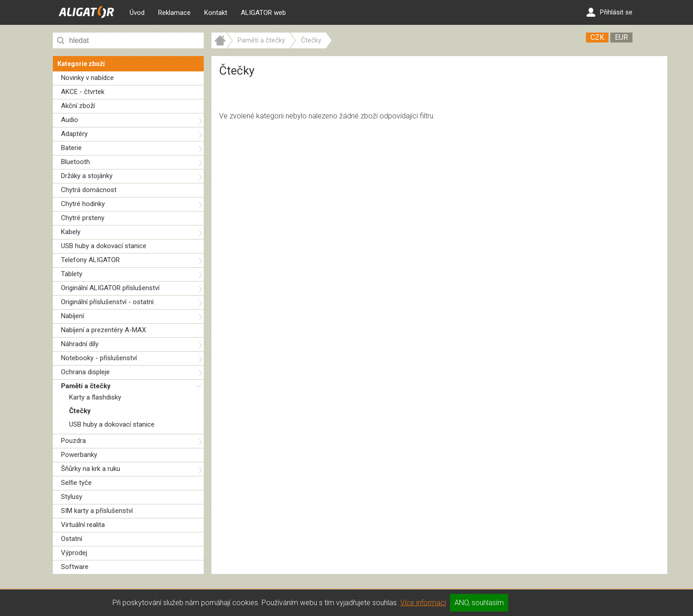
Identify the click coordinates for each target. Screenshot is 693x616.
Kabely (71, 232)
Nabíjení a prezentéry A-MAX (103, 330)
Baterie (71, 148)
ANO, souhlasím (479, 603)
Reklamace (174, 13)
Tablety (72, 274)
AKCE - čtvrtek (83, 92)
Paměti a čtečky (86, 386)
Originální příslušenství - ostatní (107, 302)
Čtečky (80, 411)
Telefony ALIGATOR (90, 260)
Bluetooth (75, 162)
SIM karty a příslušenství (97, 511)
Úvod (137, 13)
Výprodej (74, 553)
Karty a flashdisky (95, 397)
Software (75, 567)
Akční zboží (78, 106)
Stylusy (72, 497)
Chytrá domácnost (89, 190)
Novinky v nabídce (87, 78)
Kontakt (216, 13)
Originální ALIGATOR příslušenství (110, 288)
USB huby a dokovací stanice (104, 246)
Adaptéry (74, 134)
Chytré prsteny (83, 218)
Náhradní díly (80, 344)
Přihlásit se (609, 12)
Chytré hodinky (83, 204)
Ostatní (72, 539)
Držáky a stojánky (87, 176)
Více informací (423, 603)
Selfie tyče (76, 483)
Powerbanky (79, 455)
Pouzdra (73, 441)
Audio (70, 120)
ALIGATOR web (263, 13)
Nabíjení (73, 316)
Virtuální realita (83, 525)
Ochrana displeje (85, 372)
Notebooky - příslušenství (99, 358)
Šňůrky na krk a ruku (91, 469)
